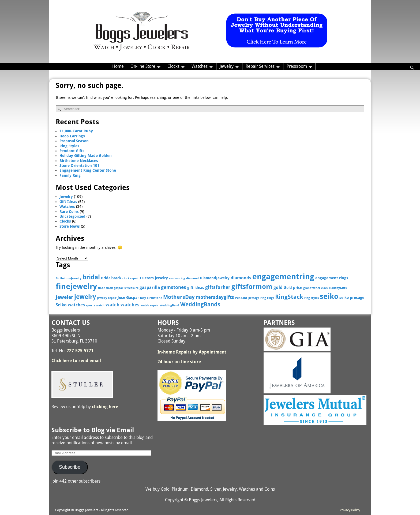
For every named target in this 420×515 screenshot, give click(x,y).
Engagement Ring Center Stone (88, 170)
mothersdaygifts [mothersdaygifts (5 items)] (215, 297)
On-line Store (143, 66)
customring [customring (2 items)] (177, 278)
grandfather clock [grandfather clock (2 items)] (316, 288)
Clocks (173, 66)
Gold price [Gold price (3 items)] (293, 288)
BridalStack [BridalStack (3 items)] (111, 278)
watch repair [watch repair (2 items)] (150, 305)
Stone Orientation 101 (79, 166)
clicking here (105, 407)
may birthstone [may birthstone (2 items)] (151, 298)
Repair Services (260, 66)
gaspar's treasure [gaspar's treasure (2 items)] (126, 288)
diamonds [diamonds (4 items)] (241, 278)
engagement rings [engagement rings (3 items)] (332, 278)
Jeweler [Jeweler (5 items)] (64, 297)
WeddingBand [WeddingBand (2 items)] (169, 305)
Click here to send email (76, 361)
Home (118, 66)
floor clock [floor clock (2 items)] (105, 288)
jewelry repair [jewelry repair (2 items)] (107, 298)
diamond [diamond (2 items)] (192, 278)
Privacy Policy (350, 510)
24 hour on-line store (179, 362)
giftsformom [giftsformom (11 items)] (252, 287)
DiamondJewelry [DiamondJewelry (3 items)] (215, 278)
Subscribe (70, 467)
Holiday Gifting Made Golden (86, 156)
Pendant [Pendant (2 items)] (241, 298)
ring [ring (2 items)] (263, 298)
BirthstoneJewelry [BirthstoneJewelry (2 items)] (69, 278)
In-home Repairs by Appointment (192, 352)
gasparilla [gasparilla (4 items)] (150, 287)
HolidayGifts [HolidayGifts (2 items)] (338, 288)
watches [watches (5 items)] (130, 305)
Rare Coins (69, 212)
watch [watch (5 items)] (112, 305)
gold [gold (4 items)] (278, 287)
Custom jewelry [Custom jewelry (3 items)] (154, 278)
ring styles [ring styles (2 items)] (312, 298)
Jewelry (227, 66)
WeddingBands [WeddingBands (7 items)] (200, 305)
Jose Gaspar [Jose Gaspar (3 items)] (128, 298)
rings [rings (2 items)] (271, 298)
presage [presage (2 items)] (254, 298)
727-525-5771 (80, 351)
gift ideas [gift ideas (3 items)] (196, 288)
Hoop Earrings (72, 136)
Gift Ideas (68, 202)
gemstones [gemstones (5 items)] (174, 287)
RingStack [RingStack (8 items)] (289, 297)
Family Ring (70, 175)
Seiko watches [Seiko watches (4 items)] (70, 305)
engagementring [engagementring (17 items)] (283, 277)
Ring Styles (69, 146)
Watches (200, 66)
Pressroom (297, 66)
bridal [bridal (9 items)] (91, 277)
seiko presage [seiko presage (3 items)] (352, 298)
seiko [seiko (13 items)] (329, 296)
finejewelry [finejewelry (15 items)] (76, 286)
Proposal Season (74, 141)
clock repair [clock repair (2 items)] (131, 278)
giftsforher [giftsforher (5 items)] (218, 287)
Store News (70, 226)
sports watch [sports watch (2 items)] (95, 305)
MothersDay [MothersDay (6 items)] (179, 297)
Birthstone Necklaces (79, 161)
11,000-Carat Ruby (76, 131)
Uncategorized (72, 216)
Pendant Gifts (72, 151)
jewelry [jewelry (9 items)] (85, 297)
